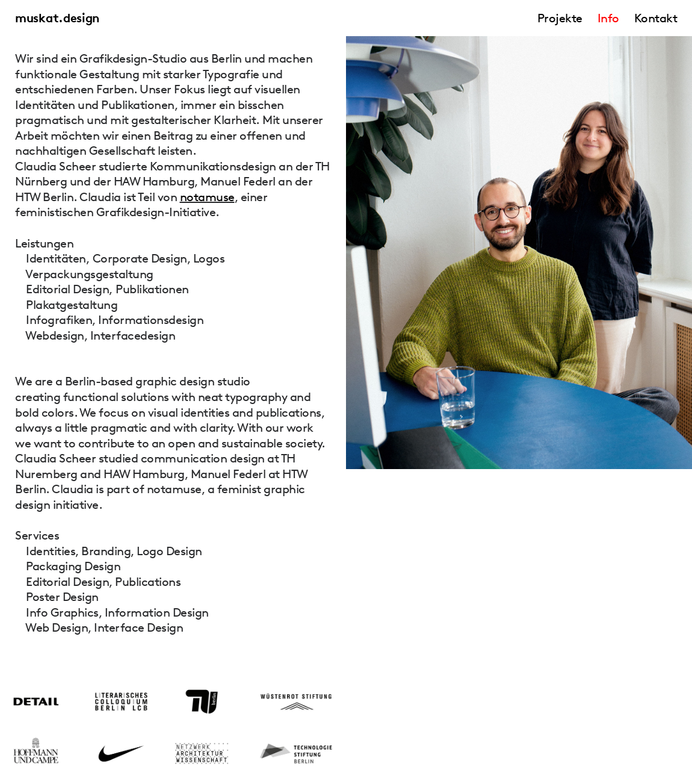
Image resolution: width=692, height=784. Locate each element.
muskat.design (57, 18)
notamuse (207, 197)
